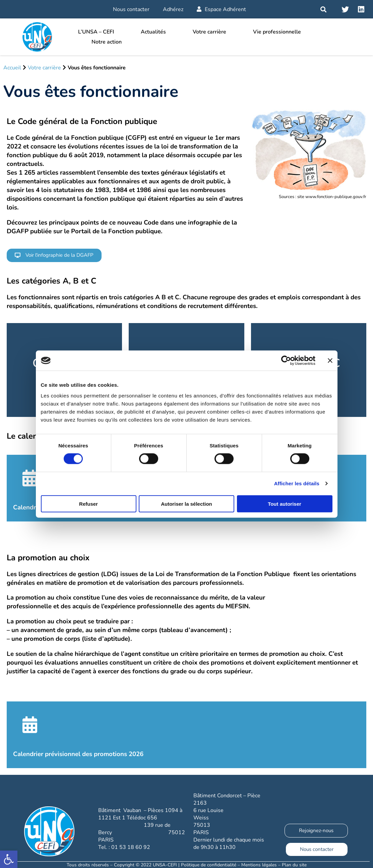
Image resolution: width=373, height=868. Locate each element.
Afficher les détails (297, 483)
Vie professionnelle (277, 32)
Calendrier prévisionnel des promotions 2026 (78, 754)
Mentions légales (259, 865)
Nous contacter (131, 9)
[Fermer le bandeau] (330, 361)
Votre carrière (209, 32)
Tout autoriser (285, 504)
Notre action (107, 42)
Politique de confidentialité (209, 865)
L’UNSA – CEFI (96, 32)
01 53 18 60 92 (131, 847)
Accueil (12, 68)
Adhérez (173, 9)
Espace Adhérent (221, 9)
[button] (54, 255)
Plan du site (294, 865)
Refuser (88, 504)
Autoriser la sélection (186, 504)
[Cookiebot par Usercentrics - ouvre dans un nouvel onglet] (286, 361)
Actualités (153, 32)
